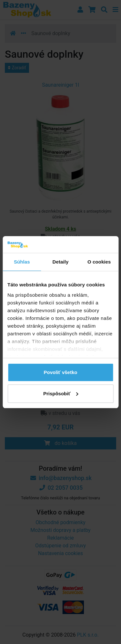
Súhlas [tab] (22, 262)
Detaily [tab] (61, 262)
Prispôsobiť (61, 394)
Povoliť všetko (61, 372)
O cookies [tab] (99, 262)
